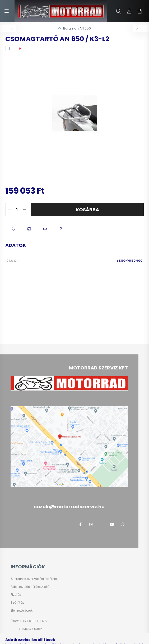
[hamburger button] (7, 11)
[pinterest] (20, 48)
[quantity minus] (10, 209)
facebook (80, 524)
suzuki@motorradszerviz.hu (41, 637)
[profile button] (129, 11)
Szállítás (18, 603)
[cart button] (140, 11)
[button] (13, 229)
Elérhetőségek (22, 611)
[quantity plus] (24, 209)
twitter (101, 524)
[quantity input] (17, 209)
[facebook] (9, 48)
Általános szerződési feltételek (34, 579)
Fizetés (16, 595)
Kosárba (87, 210)
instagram (91, 524)
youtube (112, 524)
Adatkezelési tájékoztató (30, 587)
